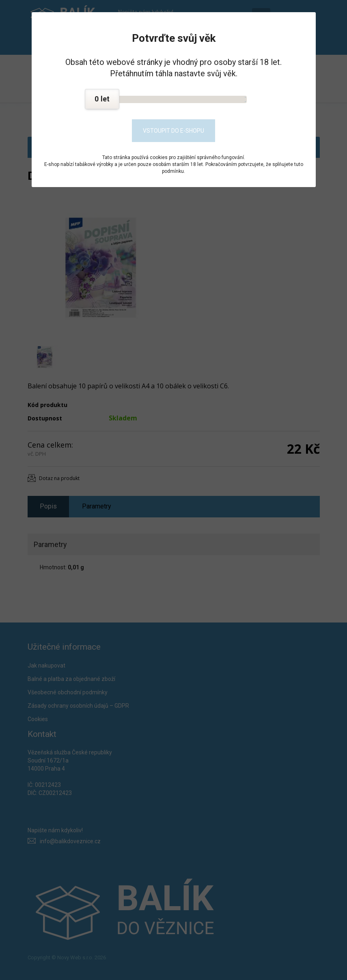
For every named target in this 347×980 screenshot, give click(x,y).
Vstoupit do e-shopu (173, 131)
